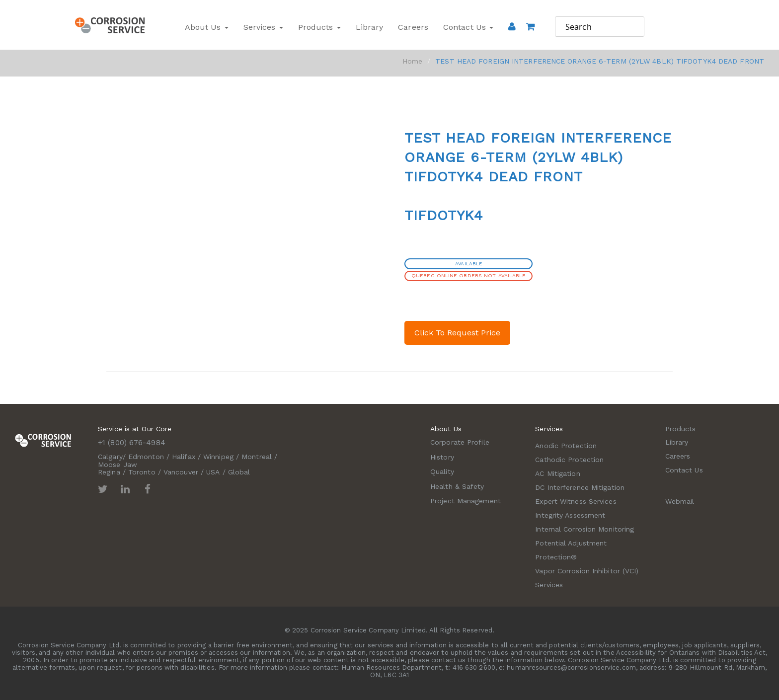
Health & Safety (457, 486)
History (442, 457)
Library (370, 27)
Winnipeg (218, 457)
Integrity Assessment (570, 515)
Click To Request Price (457, 333)
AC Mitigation (557, 473)
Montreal (257, 457)
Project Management (466, 501)
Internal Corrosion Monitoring (584, 529)
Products (319, 27)
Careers (413, 27)
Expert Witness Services (576, 501)
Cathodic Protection (569, 460)
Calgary (110, 457)
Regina (109, 472)
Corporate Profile (460, 442)
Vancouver (181, 472)
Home (412, 61)
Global (239, 472)
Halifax (184, 457)
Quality (442, 471)
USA (213, 472)
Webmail (680, 501)
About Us (207, 27)
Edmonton (146, 457)
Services (263, 27)
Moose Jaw (117, 465)
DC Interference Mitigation (580, 487)
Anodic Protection (566, 446)
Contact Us (468, 27)
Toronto (142, 472)
